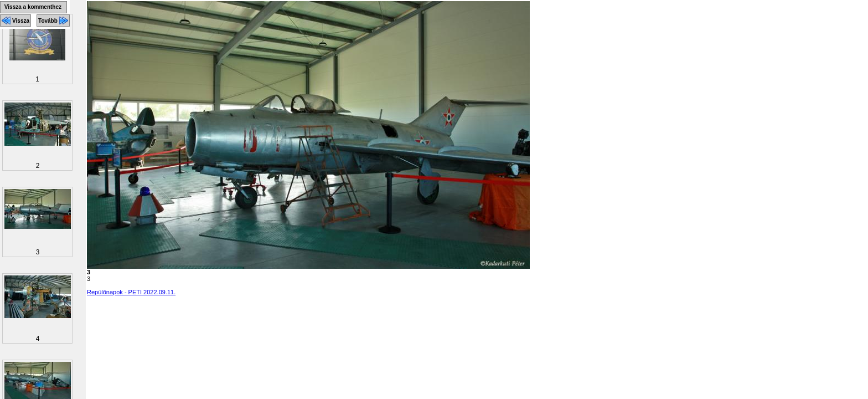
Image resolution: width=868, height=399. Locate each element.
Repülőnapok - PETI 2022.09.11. (131, 292)
